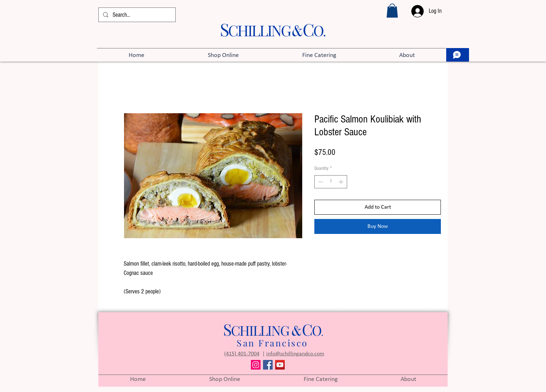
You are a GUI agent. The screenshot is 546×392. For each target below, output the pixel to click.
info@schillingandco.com (295, 354)
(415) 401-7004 (242, 354)
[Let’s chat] (458, 55)
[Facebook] (268, 365)
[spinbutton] (331, 182)
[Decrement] (320, 182)
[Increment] (342, 182)
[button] (392, 11)
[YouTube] (280, 365)
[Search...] (136, 15)
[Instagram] (256, 365)
